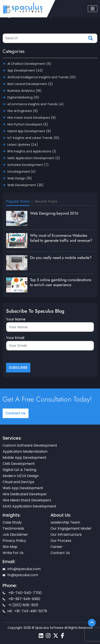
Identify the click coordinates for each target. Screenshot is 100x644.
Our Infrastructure (66, 535)
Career (57, 547)
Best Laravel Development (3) (30, 84)
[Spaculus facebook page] (62, 636)
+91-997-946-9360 (21, 599)
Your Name (16, 319)
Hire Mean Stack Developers (27, 500)
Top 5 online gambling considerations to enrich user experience (61, 282)
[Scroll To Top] (92, 623)
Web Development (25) (25, 185)
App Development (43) (25, 70)
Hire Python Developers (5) (28, 124)
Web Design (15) (20, 178)
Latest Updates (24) (23, 145)
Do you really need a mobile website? (61, 258)
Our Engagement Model (71, 528)
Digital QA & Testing (19, 470)
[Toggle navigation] (93, 9)
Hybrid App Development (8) (29, 131)
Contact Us (16, 413)
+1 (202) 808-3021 (20, 605)
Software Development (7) (28, 165)
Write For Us (13, 553)
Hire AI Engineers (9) (23, 111)
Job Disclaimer (15, 535)
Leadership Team (65, 522)
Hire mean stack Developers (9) (32, 118)
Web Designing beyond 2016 (54, 213)
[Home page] (23, 8)
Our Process (61, 541)
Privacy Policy (14, 541)
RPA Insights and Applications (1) (32, 151)
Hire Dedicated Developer (25, 494)
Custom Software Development (30, 445)
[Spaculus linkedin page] (41, 636)
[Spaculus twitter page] (56, 636)
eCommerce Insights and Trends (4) (36, 104)
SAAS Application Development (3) (34, 158)
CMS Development (19, 464)
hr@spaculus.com (20, 575)
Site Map (10, 547)
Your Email (15, 338)
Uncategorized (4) (22, 172)
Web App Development (23, 488)
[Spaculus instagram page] (48, 636)
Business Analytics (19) (24, 91)
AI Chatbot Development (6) (29, 64)
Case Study (12, 522)
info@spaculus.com (22, 569)
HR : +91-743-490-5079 (25, 611)
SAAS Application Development (29, 506)
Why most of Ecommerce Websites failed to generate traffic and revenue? (61, 238)
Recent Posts (46, 201)
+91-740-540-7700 (22, 593)
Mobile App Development (25, 458)
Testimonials (13, 528)
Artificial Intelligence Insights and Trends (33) (42, 77)
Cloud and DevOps (18, 482)
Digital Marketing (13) (23, 97)
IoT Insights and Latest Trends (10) (33, 138)
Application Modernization (25, 451)
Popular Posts (18, 201)
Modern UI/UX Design (21, 476)
